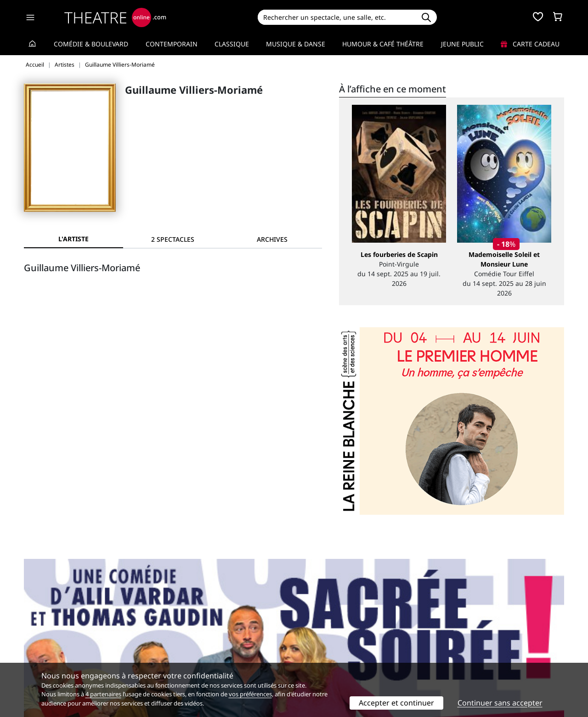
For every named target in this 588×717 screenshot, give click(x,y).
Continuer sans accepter (500, 703)
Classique (232, 44)
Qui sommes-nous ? (54, 631)
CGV (168, 650)
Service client (182, 631)
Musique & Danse (296, 44)
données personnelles (218, 650)
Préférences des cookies (199, 660)
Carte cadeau (530, 44)
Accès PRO (316, 650)
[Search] (336, 17)
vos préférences (250, 694)
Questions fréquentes (195, 640)
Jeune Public (462, 44)
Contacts (37, 660)
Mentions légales (50, 650)
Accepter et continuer (396, 703)
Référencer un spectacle (337, 631)
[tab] (173, 239)
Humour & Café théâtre (383, 44)
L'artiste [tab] (73, 239)
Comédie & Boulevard (91, 44)
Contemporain (172, 44)
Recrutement (44, 640)
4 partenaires (103, 694)
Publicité (313, 640)
